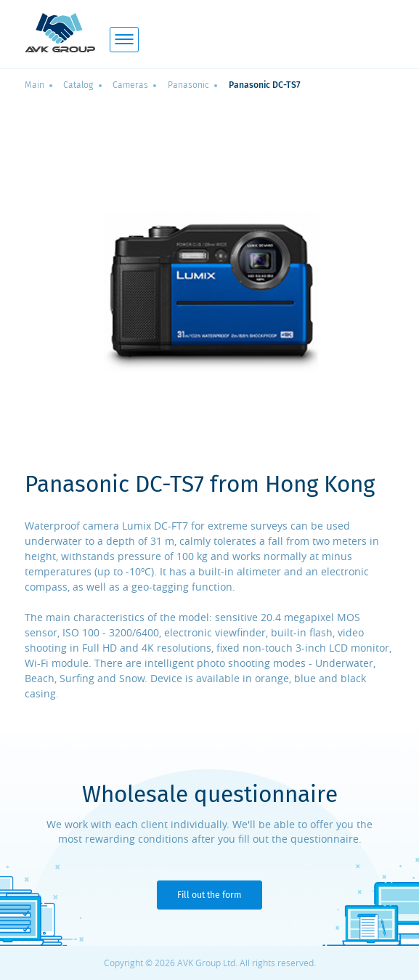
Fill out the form (209, 895)
